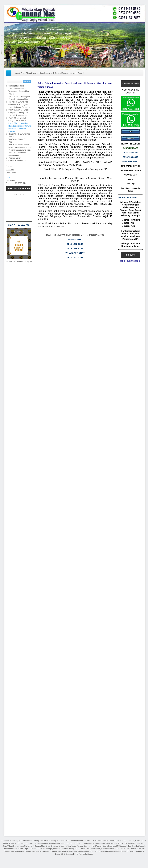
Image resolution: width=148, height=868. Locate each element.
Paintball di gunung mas (18, 115)
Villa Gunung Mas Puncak (19, 110)
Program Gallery (15, 158)
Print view (10, 170)
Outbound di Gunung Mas (19, 105)
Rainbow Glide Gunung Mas (20, 97)
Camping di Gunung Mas (18, 113)
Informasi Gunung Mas (17, 89)
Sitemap (9, 166)
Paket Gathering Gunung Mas (20, 107)
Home (16, 73)
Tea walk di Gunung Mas (18, 102)
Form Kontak (11, 173)
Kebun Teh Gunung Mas (18, 99)
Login (8, 177)
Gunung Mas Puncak (17, 86)
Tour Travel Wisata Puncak (19, 145)
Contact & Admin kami (17, 161)
